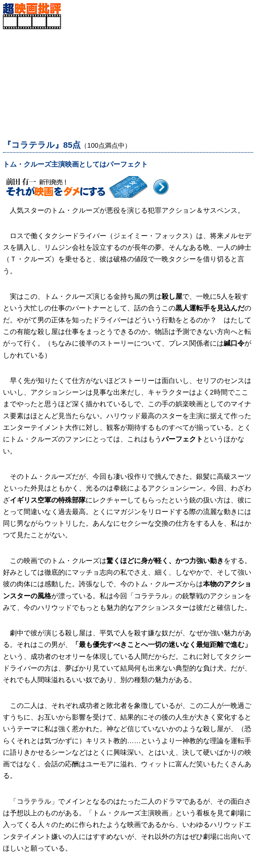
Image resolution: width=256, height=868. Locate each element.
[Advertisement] (128, 80)
